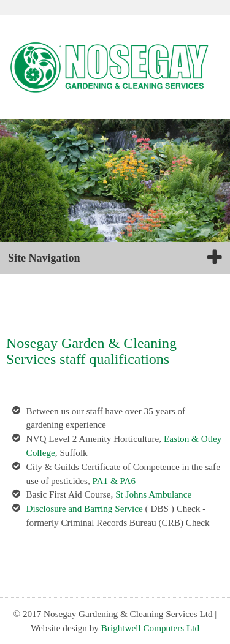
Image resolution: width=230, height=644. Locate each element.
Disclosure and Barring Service (85, 508)
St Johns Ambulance (153, 494)
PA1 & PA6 (114, 481)
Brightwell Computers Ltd (150, 628)
